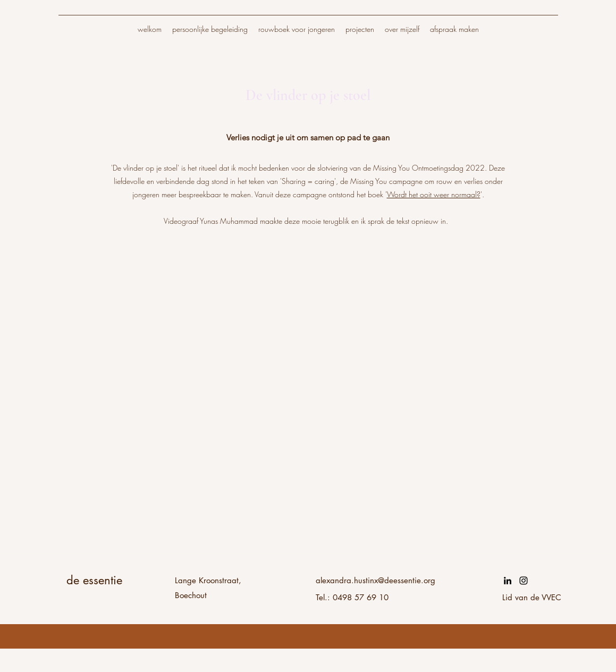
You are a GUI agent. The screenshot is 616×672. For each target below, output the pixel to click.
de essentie (94, 580)
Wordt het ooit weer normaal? (434, 194)
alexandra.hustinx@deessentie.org (375, 580)
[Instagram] (524, 581)
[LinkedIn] (508, 581)
